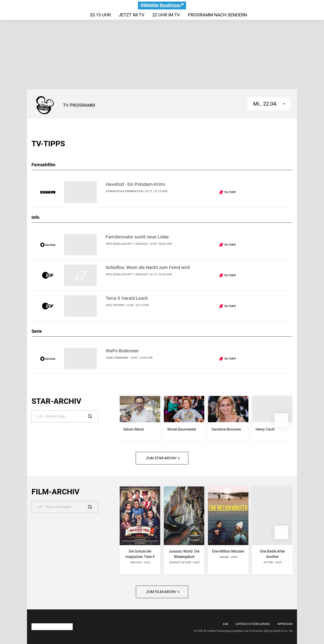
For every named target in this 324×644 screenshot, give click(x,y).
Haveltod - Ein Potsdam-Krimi (135, 184)
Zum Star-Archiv (163, 458)
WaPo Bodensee (122, 351)
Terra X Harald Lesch (127, 298)
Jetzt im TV (132, 15)
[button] (281, 420)
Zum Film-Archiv (163, 592)
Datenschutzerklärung (253, 624)
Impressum (285, 624)
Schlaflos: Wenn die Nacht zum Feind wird (148, 267)
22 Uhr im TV (166, 15)
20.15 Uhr (100, 15)
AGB (225, 624)
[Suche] (65, 416)
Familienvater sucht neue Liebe (137, 237)
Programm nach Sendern (217, 15)
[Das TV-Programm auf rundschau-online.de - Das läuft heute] (162, 6)
